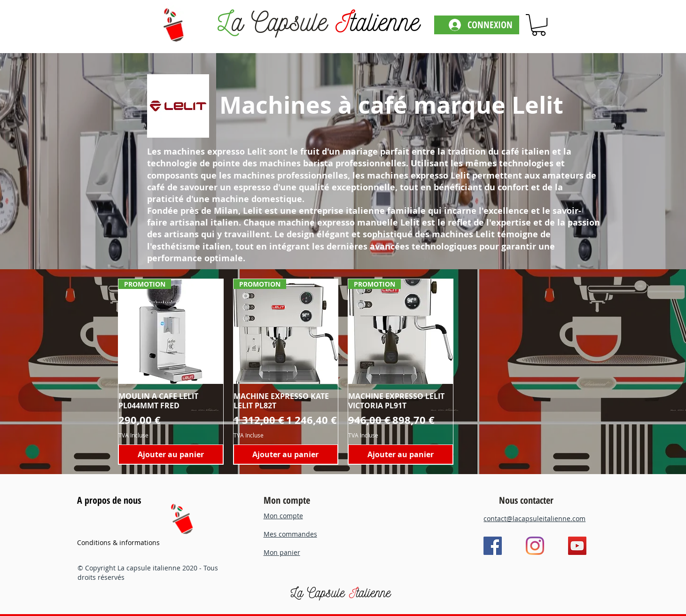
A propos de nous (109, 500)
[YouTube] (577, 546)
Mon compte (287, 500)
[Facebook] (493, 546)
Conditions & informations (118, 542)
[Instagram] (535, 546)
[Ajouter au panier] (171, 454)
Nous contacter (526, 500)
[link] (539, 25)
